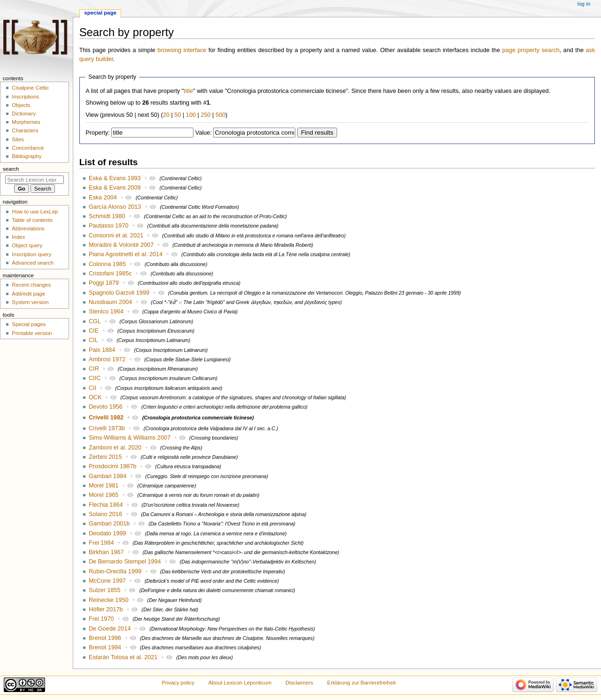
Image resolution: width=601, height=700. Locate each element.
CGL (95, 321)
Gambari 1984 (108, 476)
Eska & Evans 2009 (115, 188)
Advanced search (33, 263)
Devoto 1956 (106, 407)
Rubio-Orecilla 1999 (115, 571)
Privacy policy (178, 683)
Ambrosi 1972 (107, 359)
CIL (93, 340)
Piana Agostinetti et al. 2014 (126, 254)
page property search (531, 50)
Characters (25, 130)
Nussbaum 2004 (110, 302)
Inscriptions (25, 97)
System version (30, 302)
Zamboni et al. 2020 (115, 448)
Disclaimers (299, 683)
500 (220, 115)
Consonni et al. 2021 (116, 236)
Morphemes (26, 122)
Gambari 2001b (109, 524)
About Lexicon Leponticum (240, 683)
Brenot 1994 (105, 647)
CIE (94, 331)
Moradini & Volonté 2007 (121, 245)
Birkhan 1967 (106, 552)
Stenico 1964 (106, 312)
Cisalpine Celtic (30, 88)
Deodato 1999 (108, 533)
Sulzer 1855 (105, 590)
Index (18, 237)
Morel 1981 (104, 486)
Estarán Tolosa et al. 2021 (123, 657)
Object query (27, 245)
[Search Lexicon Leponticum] (35, 180)
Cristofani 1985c (110, 274)
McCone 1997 (107, 581)
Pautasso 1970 (109, 226)
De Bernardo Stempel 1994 (125, 562)
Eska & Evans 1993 (115, 178)
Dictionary (24, 114)
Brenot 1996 (105, 638)
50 (177, 115)
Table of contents (32, 220)
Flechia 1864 (106, 505)
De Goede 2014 (110, 629)
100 (191, 115)
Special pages (29, 324)
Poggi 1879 (104, 283)
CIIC (95, 378)
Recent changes (31, 285)
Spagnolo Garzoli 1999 (119, 293)
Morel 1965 (104, 495)
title (188, 91)
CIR (94, 369)
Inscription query (31, 254)
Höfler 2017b (106, 609)
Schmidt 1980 (107, 216)
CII (92, 388)
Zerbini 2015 (105, 457)
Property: (97, 133)
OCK (95, 397)
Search (11, 169)
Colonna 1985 (107, 264)
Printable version (32, 333)
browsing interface (182, 50)
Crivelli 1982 (106, 418)
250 (205, 115)
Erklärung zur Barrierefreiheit (362, 683)
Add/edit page (28, 294)
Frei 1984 (101, 543)
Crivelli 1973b (107, 428)
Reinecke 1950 (109, 600)
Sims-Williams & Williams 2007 (130, 438)
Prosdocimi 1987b (113, 466)
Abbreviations (28, 228)
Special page (100, 13)
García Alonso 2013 (115, 207)
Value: (204, 133)
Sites (18, 139)
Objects (21, 105)
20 (166, 115)
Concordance (28, 148)
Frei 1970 (101, 619)
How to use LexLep (35, 212)
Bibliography (27, 156)
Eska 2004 (103, 198)
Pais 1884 (102, 350)
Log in (584, 4)
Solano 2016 (105, 514)
